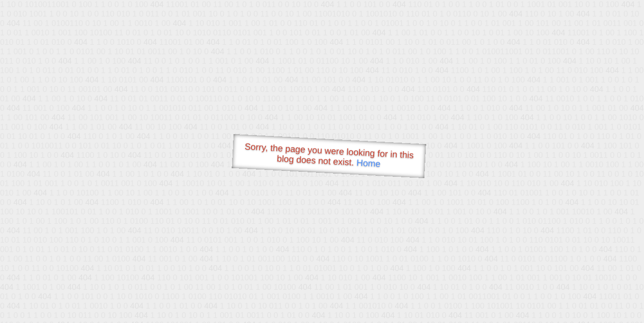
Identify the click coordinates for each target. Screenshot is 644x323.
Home (368, 163)
